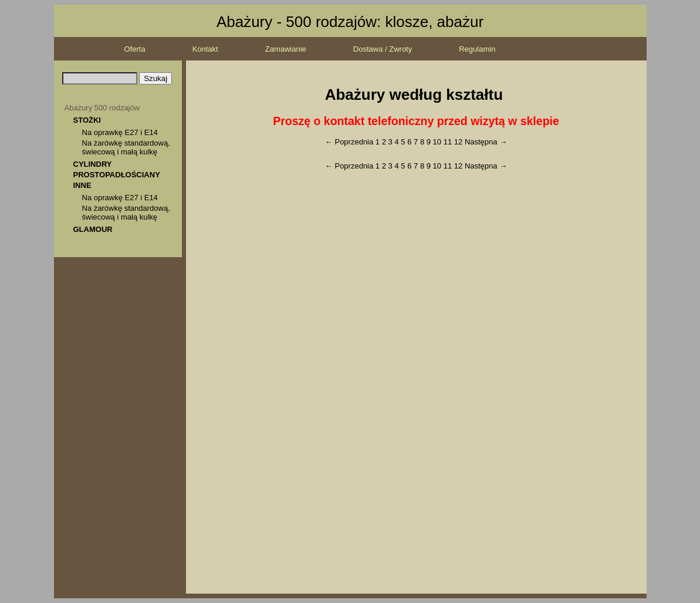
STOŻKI (87, 120)
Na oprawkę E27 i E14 (120, 132)
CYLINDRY (93, 164)
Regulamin (477, 49)
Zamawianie (286, 49)
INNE (82, 185)
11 (448, 142)
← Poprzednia (349, 142)
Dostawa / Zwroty (383, 49)
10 (437, 142)
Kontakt (205, 49)
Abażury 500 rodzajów (102, 108)
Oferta (135, 49)
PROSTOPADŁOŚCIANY (117, 175)
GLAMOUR (93, 229)
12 (458, 142)
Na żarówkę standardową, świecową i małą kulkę (126, 147)
